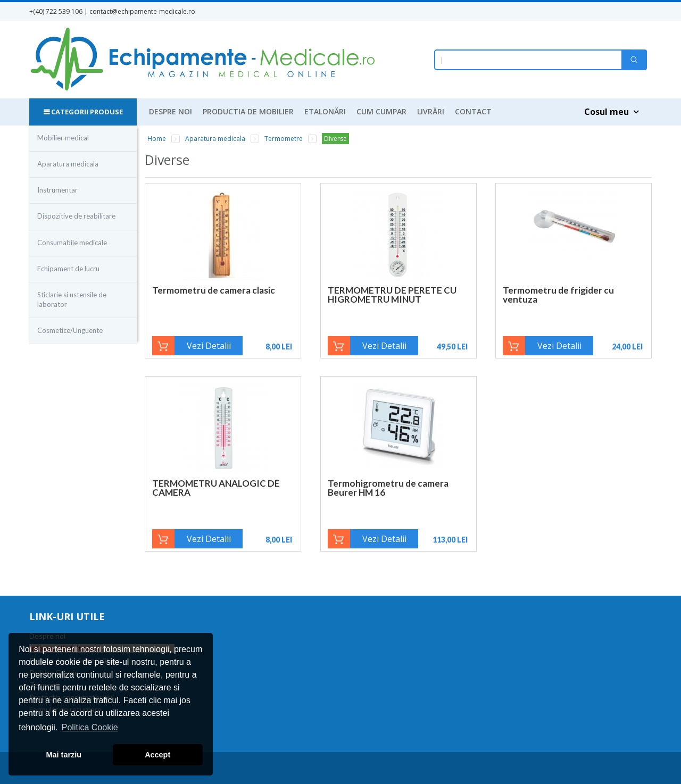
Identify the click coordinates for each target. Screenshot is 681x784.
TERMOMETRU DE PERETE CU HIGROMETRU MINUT (392, 295)
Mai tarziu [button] (64, 755)
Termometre (284, 139)
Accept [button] (157, 755)
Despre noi (171, 111)
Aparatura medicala (68, 164)
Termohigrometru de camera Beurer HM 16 (388, 488)
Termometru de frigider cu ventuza (558, 295)
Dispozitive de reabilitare (76, 216)
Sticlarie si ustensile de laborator (72, 299)
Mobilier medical (63, 138)
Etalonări (325, 111)
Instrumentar (57, 190)
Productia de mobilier (248, 111)
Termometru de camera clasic (214, 290)
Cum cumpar (381, 111)
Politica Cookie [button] (90, 727)
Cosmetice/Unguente (70, 330)
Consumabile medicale (72, 243)
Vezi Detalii (209, 346)
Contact (473, 111)
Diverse (335, 139)
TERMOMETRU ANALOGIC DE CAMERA (216, 488)
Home (157, 139)
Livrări (431, 111)
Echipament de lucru (68, 269)
